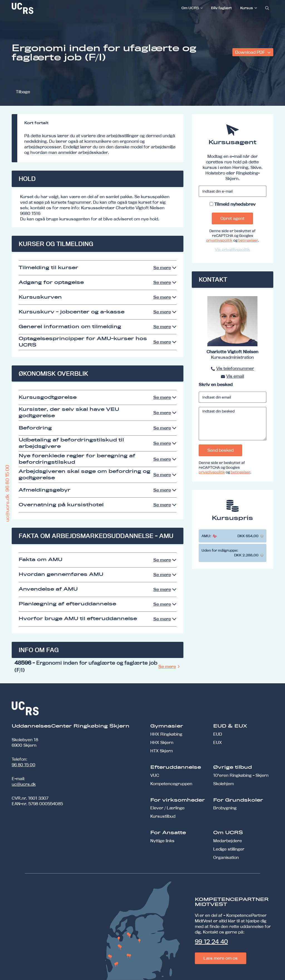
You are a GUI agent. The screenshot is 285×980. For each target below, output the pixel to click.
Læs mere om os (221, 958)
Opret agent (232, 218)
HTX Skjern (162, 751)
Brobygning (225, 808)
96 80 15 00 (24, 765)
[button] (262, 536)
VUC (155, 775)
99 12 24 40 (211, 942)
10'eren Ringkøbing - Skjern (241, 775)
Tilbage (23, 92)
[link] (41, 8)
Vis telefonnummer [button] (235, 368)
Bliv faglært (221, 8)
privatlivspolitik (219, 240)
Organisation (226, 857)
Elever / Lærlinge (167, 808)
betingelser (248, 240)
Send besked (220, 450)
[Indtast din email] (233, 397)
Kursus (247, 8)
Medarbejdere (228, 841)
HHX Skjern (162, 742)
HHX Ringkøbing (166, 734)
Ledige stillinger (229, 849)
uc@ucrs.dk (24, 784)
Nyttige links (162, 841)
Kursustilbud (163, 816)
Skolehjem (223, 784)
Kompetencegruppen (171, 784)
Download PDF (251, 52)
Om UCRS (190, 8)
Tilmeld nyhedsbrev (235, 204)
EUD (218, 734)
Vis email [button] (235, 376)
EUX (218, 742)
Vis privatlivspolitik (232, 249)
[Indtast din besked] (233, 424)
